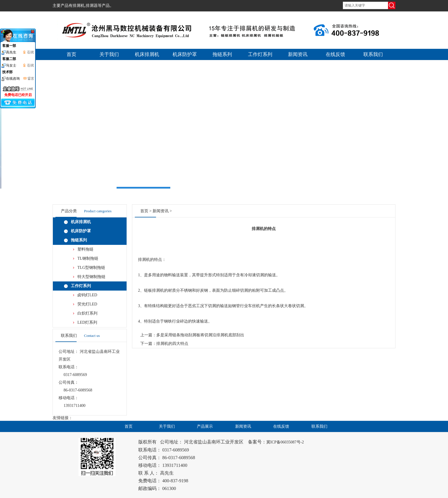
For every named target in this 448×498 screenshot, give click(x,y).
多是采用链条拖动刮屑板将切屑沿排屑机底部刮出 (200, 335)
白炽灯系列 (87, 313)
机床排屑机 (147, 54)
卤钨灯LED (87, 295)
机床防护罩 (185, 54)
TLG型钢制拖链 (91, 268)
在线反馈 (335, 54)
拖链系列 (222, 54)
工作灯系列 (260, 54)
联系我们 (373, 54)
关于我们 (109, 54)
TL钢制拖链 (88, 258)
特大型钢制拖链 (91, 277)
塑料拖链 (85, 249)
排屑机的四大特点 (172, 344)
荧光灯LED (87, 304)
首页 (71, 54)
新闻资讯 (298, 54)
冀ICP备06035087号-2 (285, 442)
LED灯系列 (87, 322)
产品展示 (205, 426)
